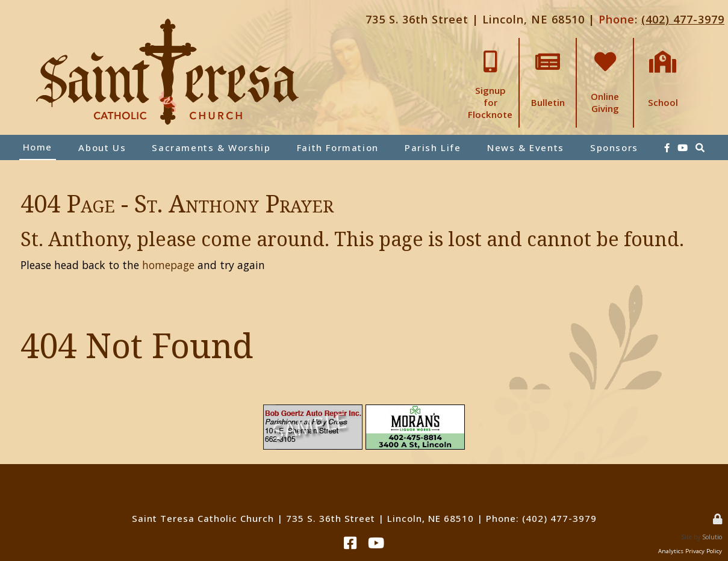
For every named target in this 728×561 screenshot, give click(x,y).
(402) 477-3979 (683, 19)
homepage (168, 265)
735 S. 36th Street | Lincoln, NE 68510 (475, 19)
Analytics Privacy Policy (690, 551)
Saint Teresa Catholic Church (203, 518)
